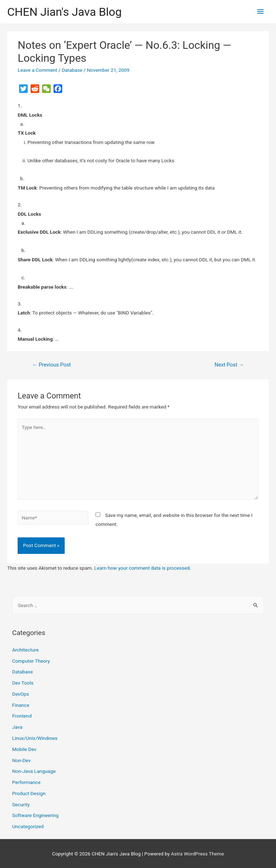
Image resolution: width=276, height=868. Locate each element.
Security (21, 804)
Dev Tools (23, 683)
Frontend (22, 716)
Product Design (29, 793)
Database (72, 70)
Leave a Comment (37, 70)
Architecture (26, 650)
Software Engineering (36, 815)
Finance (21, 705)
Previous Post (51, 365)
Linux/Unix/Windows (35, 738)
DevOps (21, 694)
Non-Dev (22, 760)
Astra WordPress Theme (197, 854)
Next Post (229, 365)
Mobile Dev (24, 749)
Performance (26, 782)
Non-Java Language (34, 771)
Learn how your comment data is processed (142, 568)
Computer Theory (31, 661)
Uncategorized (28, 826)
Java (17, 727)
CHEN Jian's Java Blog (65, 12)
